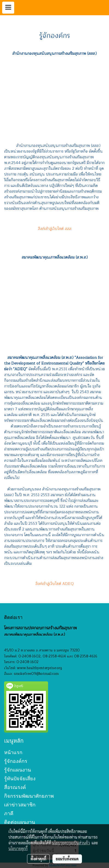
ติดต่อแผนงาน (20, 822)
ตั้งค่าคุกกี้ (38, 859)
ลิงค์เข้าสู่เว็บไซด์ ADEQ (55, 584)
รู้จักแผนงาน (17, 770)
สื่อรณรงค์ (15, 787)
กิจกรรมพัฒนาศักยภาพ (29, 796)
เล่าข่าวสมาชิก (20, 805)
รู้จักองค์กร (16, 761)
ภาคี (9, 813)
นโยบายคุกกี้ (18, 848)
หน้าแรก (13, 752)
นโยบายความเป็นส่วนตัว (71, 843)
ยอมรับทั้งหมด (67, 859)
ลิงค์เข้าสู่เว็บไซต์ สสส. (54, 229)
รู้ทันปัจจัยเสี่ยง (20, 779)
